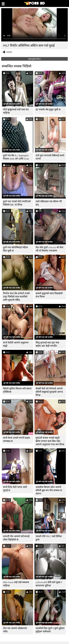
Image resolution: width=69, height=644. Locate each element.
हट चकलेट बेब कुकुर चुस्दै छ (48, 110)
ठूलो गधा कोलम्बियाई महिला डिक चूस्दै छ (16, 249)
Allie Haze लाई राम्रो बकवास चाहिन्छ (16, 584)
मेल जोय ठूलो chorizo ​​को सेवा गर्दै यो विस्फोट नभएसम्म (49, 249)
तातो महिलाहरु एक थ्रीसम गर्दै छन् (49, 203)
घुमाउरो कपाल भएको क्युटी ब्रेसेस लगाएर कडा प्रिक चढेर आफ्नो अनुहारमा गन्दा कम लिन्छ (50, 441)
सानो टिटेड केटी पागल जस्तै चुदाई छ (15, 489)
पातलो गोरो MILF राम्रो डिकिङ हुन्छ (49, 538)
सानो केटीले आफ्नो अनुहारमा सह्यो (16, 344)
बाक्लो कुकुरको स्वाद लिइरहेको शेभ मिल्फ (49, 295)
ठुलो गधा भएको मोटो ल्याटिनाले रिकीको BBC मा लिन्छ (17, 203)
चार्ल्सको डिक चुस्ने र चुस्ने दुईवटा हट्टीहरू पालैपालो (50, 630)
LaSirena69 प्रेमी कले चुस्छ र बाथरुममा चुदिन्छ (49, 584)
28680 (9, 52)
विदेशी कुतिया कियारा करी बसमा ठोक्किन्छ (17, 390)
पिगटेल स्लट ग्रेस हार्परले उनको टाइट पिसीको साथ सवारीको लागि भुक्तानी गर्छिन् (16, 297)
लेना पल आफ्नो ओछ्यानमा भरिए (15, 630)
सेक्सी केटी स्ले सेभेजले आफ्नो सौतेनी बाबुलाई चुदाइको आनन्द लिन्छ (49, 392)
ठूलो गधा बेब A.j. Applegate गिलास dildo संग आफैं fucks (16, 157)
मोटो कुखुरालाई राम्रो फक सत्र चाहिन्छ (16, 111)
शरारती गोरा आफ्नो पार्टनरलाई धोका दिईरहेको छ (16, 538)
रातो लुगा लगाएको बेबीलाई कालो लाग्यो (50, 157)
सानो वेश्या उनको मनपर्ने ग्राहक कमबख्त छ (16, 439)
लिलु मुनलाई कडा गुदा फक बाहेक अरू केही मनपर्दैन (47, 344)
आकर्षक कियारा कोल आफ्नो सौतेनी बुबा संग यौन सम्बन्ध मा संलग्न (49, 490)
